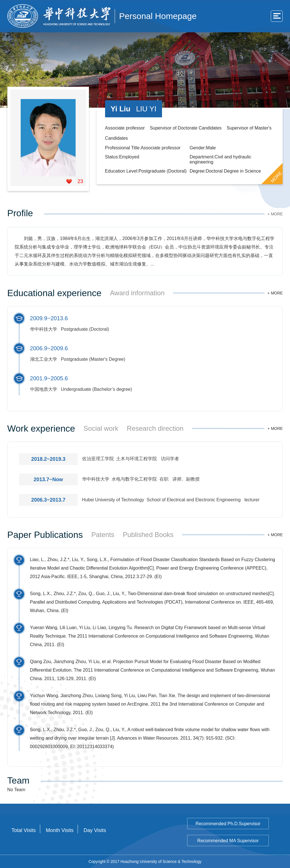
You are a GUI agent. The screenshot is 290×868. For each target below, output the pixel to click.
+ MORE (275, 214)
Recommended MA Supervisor (228, 841)
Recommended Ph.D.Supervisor (228, 824)
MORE (276, 177)
